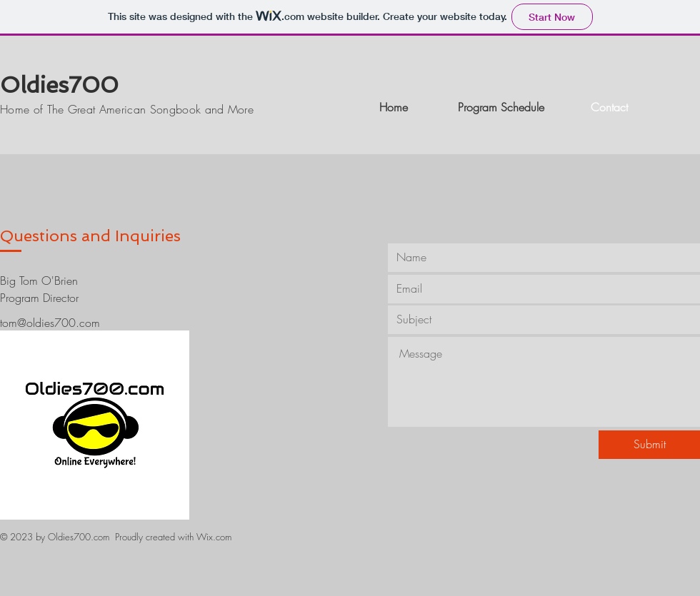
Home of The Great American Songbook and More (127, 109)
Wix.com (214, 537)
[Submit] (649, 445)
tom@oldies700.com (50, 323)
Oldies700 (59, 85)
